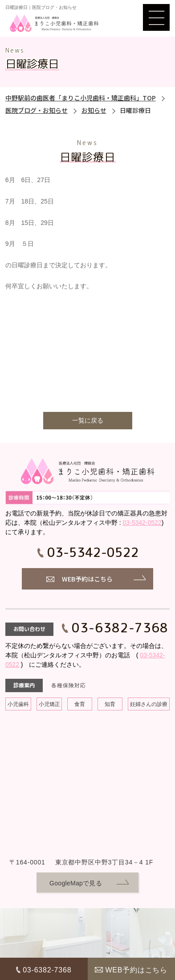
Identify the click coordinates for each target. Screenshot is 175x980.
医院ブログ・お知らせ (37, 110)
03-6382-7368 (120, 628)
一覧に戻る (88, 420)
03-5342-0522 (142, 523)
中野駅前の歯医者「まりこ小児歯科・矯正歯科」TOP (81, 98)
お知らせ (94, 110)
